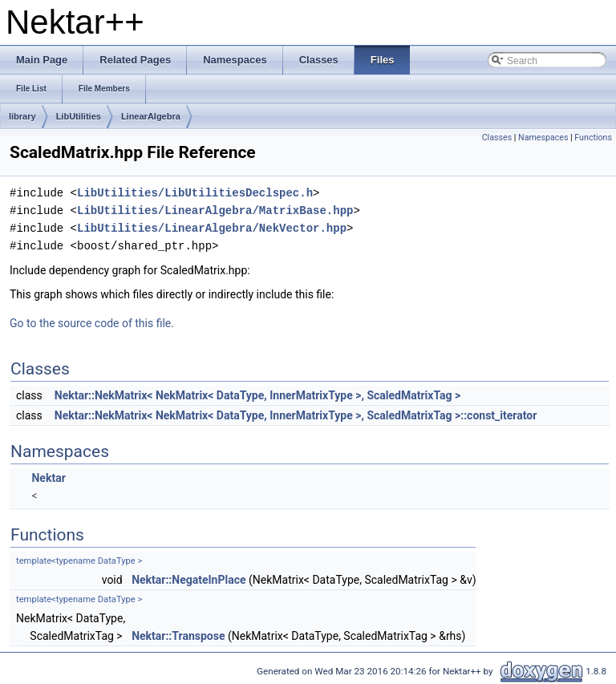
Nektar (48, 478)
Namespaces (543, 138)
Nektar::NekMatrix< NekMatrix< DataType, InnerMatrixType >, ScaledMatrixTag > (257, 395)
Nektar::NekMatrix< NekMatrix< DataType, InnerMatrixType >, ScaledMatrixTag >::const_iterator (296, 415)
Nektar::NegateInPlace (188, 580)
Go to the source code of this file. (92, 323)
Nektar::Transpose (178, 636)
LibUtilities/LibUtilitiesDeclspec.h (195, 193)
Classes (497, 138)
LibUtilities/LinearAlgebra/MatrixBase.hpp (215, 210)
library (22, 116)
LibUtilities (79, 116)
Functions (593, 138)
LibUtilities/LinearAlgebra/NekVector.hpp (212, 228)
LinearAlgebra (151, 116)
